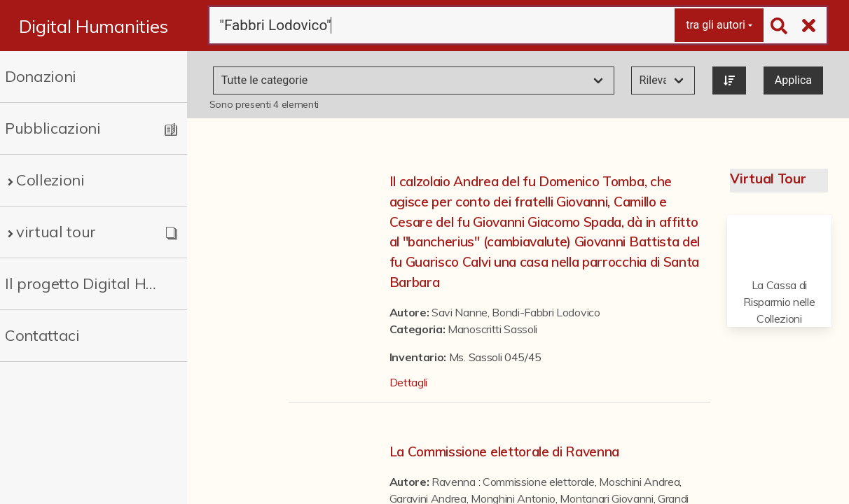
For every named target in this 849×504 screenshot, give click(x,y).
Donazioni (41, 76)
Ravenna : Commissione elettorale (513, 482)
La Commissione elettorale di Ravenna (504, 451)
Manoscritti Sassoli (492, 329)
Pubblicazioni (53, 128)
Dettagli (408, 382)
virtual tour (56, 232)
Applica (793, 80)
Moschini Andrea (639, 482)
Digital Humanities (94, 26)
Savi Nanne (460, 312)
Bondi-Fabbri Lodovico (546, 312)
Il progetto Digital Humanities (84, 283)
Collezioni (50, 180)
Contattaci (42, 335)
